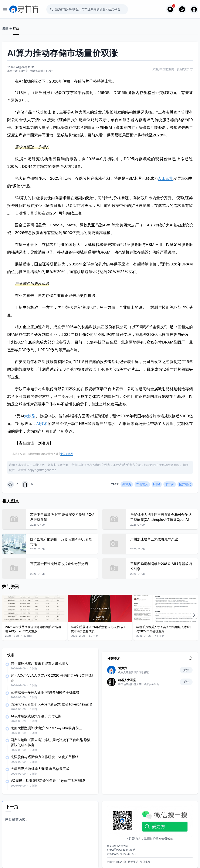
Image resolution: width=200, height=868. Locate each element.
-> (11, 28)
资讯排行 (145, 862)
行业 (16, 28)
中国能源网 (67, 454)
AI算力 (127, 484)
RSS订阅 (121, 862)
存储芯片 (142, 484)
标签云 (111, 862)
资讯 (5, 28)
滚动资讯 (133, 862)
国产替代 (185, 484)
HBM (157, 484)
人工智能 (165, 178)
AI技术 (42, 424)
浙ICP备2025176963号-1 (122, 854)
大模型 (30, 416)
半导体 (170, 484)
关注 (186, 670)
